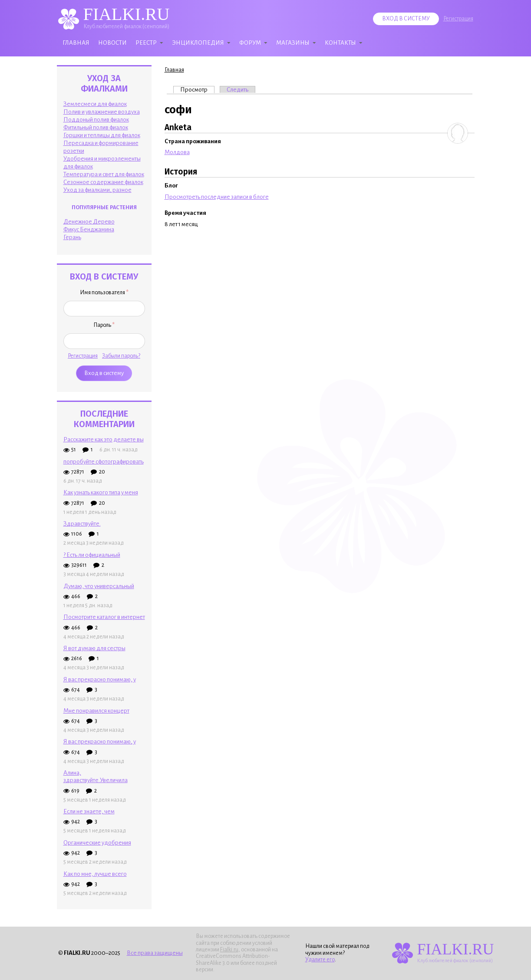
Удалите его (320, 960)
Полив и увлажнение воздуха (102, 112)
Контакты (340, 43)
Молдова (177, 152)
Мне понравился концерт (96, 711)
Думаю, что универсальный (99, 586)
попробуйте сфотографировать (104, 462)
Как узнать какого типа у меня (101, 492)
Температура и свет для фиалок (104, 174)
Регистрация (458, 19)
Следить (237, 90)
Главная (76, 43)
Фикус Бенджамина (89, 229)
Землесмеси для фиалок (95, 104)
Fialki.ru (229, 950)
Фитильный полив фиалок (96, 127)
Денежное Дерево (89, 222)
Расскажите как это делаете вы (104, 439)
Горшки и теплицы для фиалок (102, 135)
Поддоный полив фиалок (96, 120)
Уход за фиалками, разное (97, 190)
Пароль (104, 325)
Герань (72, 237)
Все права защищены (155, 953)
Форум (250, 43)
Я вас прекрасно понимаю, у (100, 679)
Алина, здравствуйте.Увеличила (96, 776)
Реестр (146, 43)
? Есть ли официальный (92, 555)
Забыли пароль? (121, 356)
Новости (112, 43)
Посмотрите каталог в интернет (104, 617)
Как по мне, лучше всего (95, 874)
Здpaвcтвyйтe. (82, 524)
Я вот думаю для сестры (94, 648)
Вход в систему (406, 19)
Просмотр (197, 89)
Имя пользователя (104, 293)
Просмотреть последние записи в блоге (217, 197)
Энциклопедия (198, 43)
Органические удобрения (97, 843)
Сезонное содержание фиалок (103, 182)
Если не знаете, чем (89, 811)
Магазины (293, 43)
